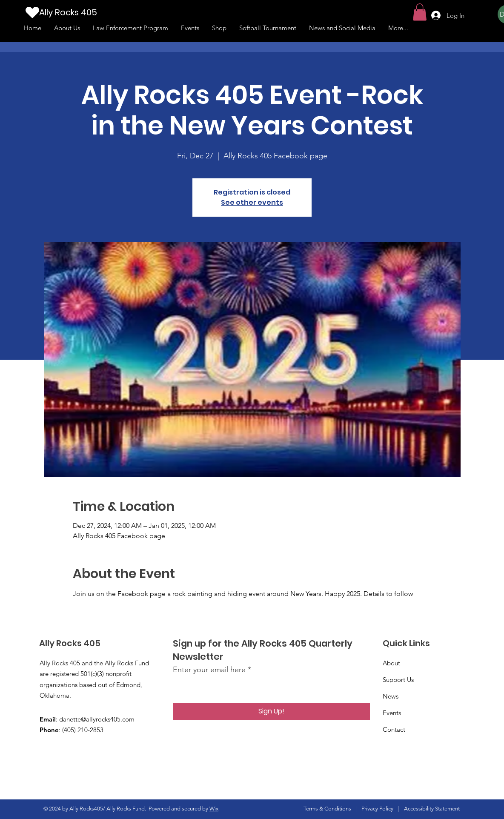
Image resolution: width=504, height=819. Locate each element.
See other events (252, 202)
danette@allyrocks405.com (97, 719)
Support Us (398, 680)
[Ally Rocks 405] (81, 12)
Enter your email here (209, 670)
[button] (420, 12)
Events (392, 713)
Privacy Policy (377, 809)
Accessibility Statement (432, 809)
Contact (394, 729)
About (391, 663)
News (391, 696)
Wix (214, 809)
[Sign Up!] (271, 712)
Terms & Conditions (327, 809)
